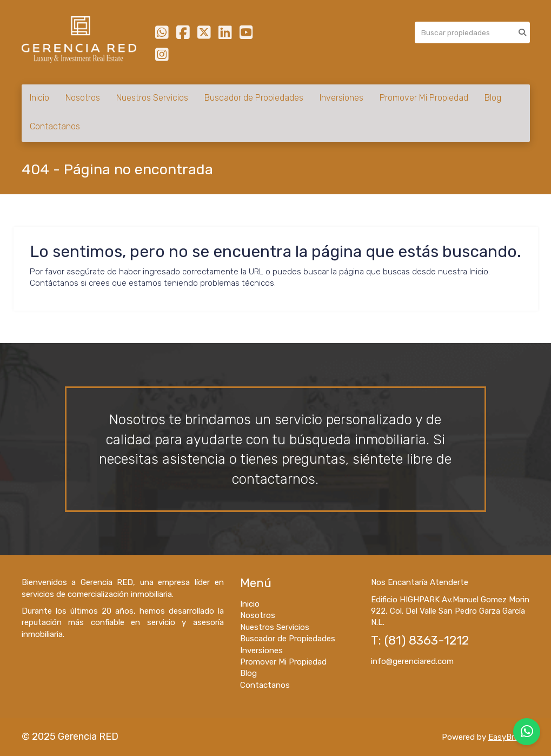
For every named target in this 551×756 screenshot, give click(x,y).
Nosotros (83, 98)
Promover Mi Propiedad (424, 98)
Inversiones (341, 98)
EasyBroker (509, 737)
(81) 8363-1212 (427, 640)
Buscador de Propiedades (254, 98)
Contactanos (55, 126)
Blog (493, 98)
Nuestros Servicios (152, 98)
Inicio (39, 98)
